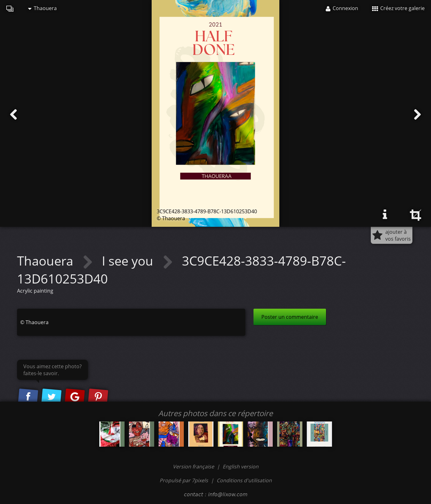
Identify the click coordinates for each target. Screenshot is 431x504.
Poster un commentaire (290, 317)
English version (241, 467)
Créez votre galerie (398, 8)
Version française (194, 467)
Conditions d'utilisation (244, 480)
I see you (129, 261)
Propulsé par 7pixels (184, 480)
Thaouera (42, 8)
